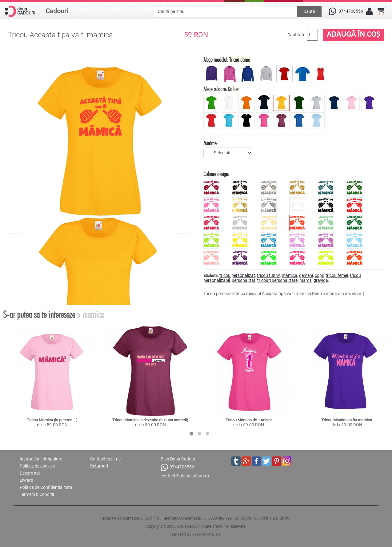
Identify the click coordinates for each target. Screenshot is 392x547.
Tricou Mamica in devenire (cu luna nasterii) (150, 420)
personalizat (244, 280)
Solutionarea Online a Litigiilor (263, 518)
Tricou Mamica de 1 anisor (249, 420)
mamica (290, 275)
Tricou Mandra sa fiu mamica (347, 420)
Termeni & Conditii (37, 494)
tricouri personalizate (277, 280)
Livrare (26, 480)
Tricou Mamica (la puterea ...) (52, 420)
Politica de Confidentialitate (46, 487)
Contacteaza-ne (105, 459)
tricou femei (337, 275)
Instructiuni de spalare (41, 459)
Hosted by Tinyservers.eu (196, 534)
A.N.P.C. (153, 518)
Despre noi (30, 473)
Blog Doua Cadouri (178, 459)
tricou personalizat (237, 275)
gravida (321, 280)
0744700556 (177, 467)
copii (319, 275)
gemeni (306, 275)
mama (306, 280)
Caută (309, 11)
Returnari (99, 466)
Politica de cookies (37, 466)
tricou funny (268, 275)
